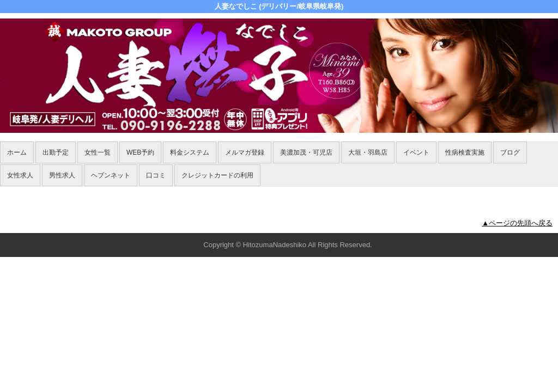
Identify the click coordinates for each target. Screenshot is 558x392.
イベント (416, 152)
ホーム (17, 152)
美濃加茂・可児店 (306, 152)
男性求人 (62, 175)
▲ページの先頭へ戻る (517, 223)
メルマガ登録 (245, 152)
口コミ (156, 175)
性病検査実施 (465, 152)
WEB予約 (140, 152)
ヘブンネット (111, 175)
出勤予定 (56, 152)
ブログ (510, 152)
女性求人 (20, 175)
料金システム (190, 152)
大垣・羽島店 (368, 152)
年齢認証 (17, 192)
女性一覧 (98, 152)
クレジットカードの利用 (217, 175)
